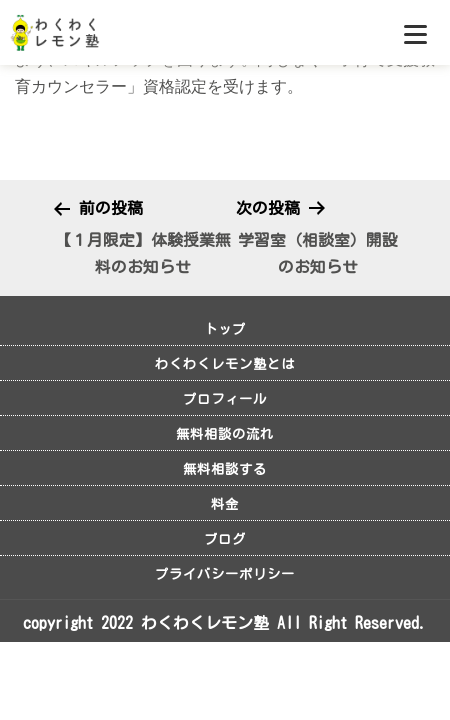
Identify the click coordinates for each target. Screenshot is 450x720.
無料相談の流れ (225, 434)
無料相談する (225, 469)
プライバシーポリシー (225, 574)
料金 (225, 504)
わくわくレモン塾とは (225, 364)
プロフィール (225, 399)
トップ (225, 329)
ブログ (225, 539)
